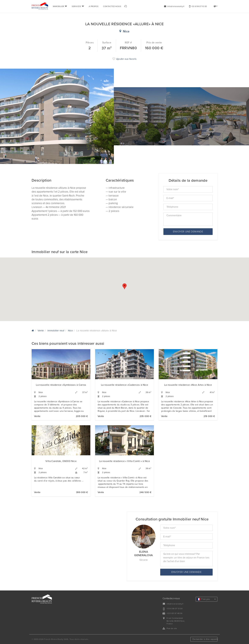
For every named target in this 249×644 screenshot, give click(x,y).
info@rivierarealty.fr (174, 6)
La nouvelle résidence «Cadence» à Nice (124, 385)
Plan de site (172, 628)
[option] (42, 116)
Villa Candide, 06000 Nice (61, 461)
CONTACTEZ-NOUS (112, 6)
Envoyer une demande (188, 232)
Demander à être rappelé (205, 639)
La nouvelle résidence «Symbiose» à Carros (61, 385)
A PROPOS (94, 6)
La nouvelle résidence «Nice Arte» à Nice (188, 385)
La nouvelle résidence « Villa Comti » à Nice (124, 461)
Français (206, 599)
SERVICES (78, 6)
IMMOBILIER (60, 6)
